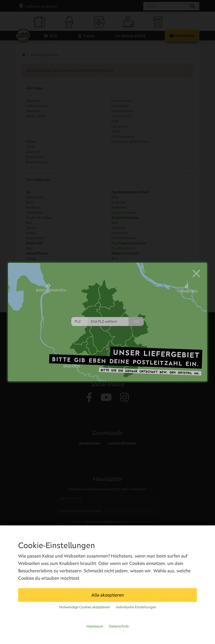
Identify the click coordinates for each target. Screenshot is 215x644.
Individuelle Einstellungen (136, 607)
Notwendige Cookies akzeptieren (85, 607)
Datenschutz (119, 626)
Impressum (95, 626)
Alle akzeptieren (108, 595)
